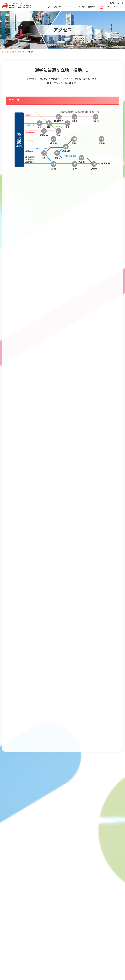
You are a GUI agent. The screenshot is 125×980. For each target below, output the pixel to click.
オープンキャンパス (115, 7)
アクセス (101, 7)
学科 (49, 7)
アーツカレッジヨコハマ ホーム (13, 52)
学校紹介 (57, 7)
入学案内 (82, 7)
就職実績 (92, 7)
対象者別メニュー (115, 3)
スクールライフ (70, 7)
